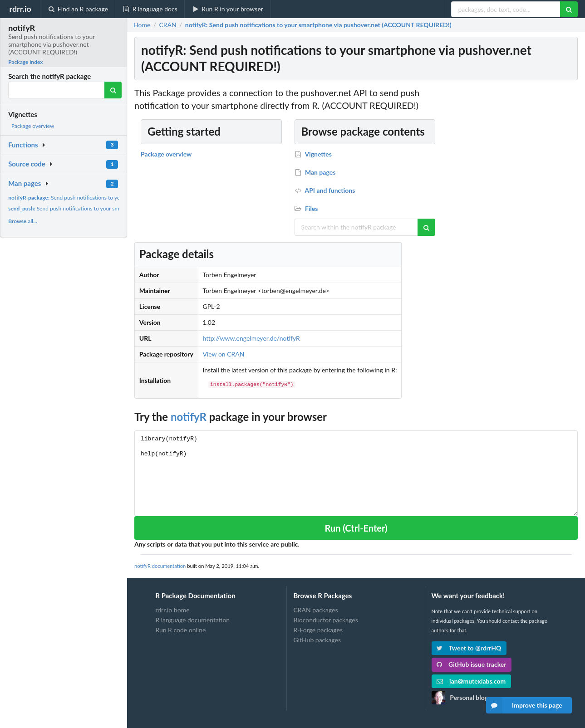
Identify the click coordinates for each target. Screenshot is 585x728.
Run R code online (180, 630)
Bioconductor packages (325, 620)
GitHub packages (317, 640)
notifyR (189, 417)
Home (142, 25)
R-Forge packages (318, 630)
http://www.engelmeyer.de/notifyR (251, 338)
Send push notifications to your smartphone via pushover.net (102, 198)
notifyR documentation (160, 566)
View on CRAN (223, 354)
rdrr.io (20, 9)
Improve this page (524, 705)
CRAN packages (315, 610)
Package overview (33, 126)
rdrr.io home (172, 610)
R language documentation (192, 620)
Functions (23, 145)
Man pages (25, 183)
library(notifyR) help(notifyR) (356, 473)
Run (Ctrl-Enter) (356, 528)
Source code (27, 164)
